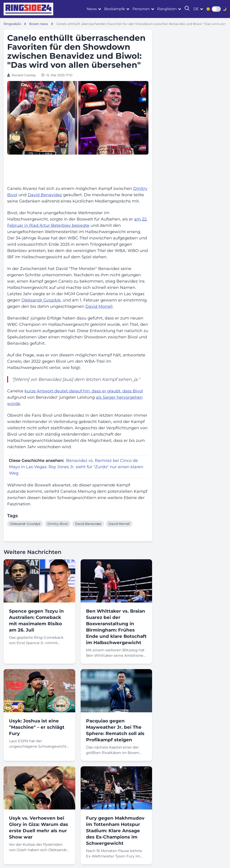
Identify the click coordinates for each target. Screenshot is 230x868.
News (92, 9)
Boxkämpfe (115, 9)
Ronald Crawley (24, 75)
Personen (141, 9)
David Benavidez (45, 195)
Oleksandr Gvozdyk (41, 300)
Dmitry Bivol (58, 524)
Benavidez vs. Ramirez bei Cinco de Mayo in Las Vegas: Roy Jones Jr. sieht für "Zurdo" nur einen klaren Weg (76, 467)
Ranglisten (167, 9)
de (196, 9)
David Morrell (99, 306)
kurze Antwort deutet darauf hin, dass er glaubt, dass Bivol (84, 391)
